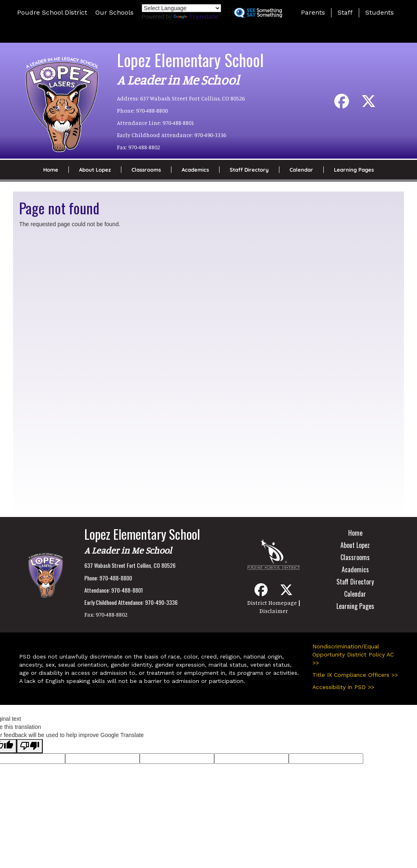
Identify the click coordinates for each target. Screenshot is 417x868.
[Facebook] (342, 104)
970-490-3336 (210, 135)
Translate (196, 16)
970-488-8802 (144, 147)
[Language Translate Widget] (181, 8)
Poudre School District (52, 12)
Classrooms (146, 170)
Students (380, 12)
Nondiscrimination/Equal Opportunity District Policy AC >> (353, 654)
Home (51, 170)
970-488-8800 (152, 110)
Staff (345, 12)
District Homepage (272, 603)
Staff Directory (249, 170)
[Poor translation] (30, 746)
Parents (313, 12)
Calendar (301, 170)
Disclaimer (274, 611)
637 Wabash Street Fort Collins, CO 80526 (192, 98)
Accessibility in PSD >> (343, 687)
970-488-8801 (178, 123)
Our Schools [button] (114, 12)
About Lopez (95, 170)
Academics (195, 170)
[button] (209, 34)
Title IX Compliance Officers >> (355, 675)
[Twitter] (369, 104)
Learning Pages (354, 170)
